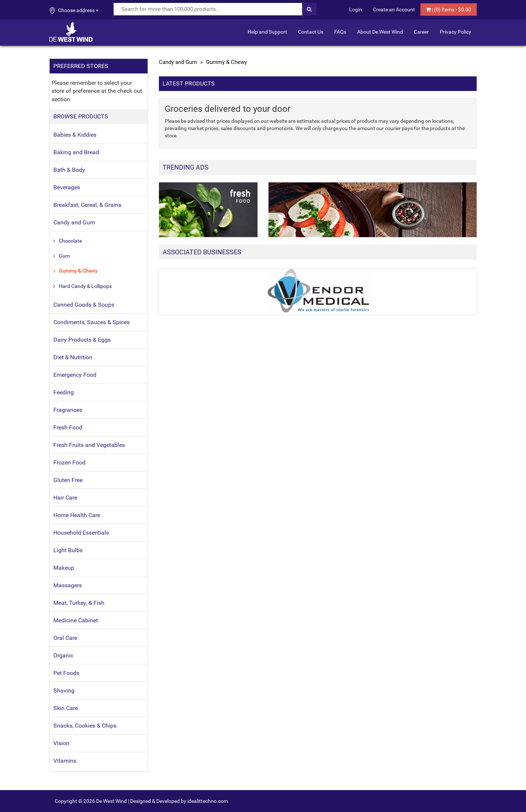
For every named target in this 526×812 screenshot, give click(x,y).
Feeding (64, 392)
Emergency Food (75, 375)
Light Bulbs (68, 550)
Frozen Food (69, 462)
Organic (63, 655)
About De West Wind (380, 32)
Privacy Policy (456, 32)
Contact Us (311, 32)
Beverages (67, 187)
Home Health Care (77, 515)
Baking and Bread (76, 152)
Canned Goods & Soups (84, 305)
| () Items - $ (449, 10)
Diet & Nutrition (73, 357)
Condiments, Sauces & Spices (92, 322)
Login (356, 10)
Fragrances (68, 410)
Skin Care (66, 708)
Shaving (64, 690)
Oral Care (65, 638)
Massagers (68, 585)
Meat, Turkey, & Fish (79, 603)
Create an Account (394, 10)
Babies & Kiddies (75, 135)
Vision (61, 743)
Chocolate (70, 241)
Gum (64, 256)
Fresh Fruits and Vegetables (89, 445)
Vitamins (65, 761)
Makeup (64, 568)
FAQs (340, 32)
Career (421, 32)
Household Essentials (81, 533)
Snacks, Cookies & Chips (85, 726)
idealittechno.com (208, 801)
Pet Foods (66, 673)
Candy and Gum (74, 222)
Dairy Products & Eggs (82, 340)
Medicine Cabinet (76, 620)
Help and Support (267, 32)
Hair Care (65, 498)
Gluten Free (68, 480)
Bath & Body (69, 170)
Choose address (74, 11)
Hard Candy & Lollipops (85, 286)
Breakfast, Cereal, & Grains (87, 205)
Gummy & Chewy (78, 271)
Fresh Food (68, 427)
